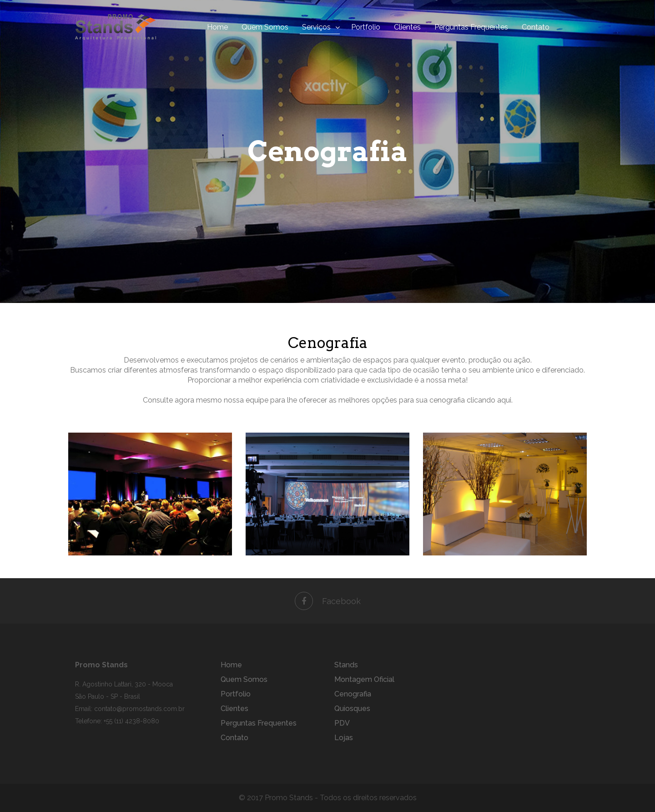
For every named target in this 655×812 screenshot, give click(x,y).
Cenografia (353, 694)
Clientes (407, 27)
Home (217, 27)
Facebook (328, 601)
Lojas (344, 738)
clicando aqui (489, 400)
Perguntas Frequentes (471, 27)
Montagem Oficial (364, 679)
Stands (346, 665)
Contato (536, 27)
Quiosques (352, 709)
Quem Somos (265, 27)
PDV (342, 723)
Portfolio (366, 27)
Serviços (316, 27)
